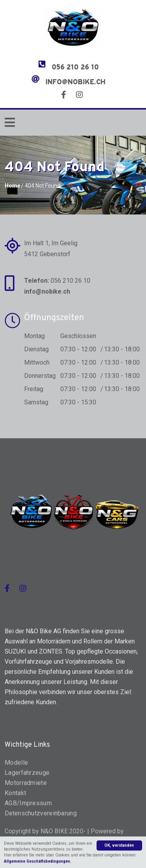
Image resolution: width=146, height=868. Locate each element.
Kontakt (15, 793)
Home (12, 186)
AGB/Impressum (28, 803)
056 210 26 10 (75, 68)
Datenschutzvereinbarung (41, 813)
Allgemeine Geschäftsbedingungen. (38, 864)
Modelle (16, 763)
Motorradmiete (26, 783)
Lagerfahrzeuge (27, 773)
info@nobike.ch (76, 83)
